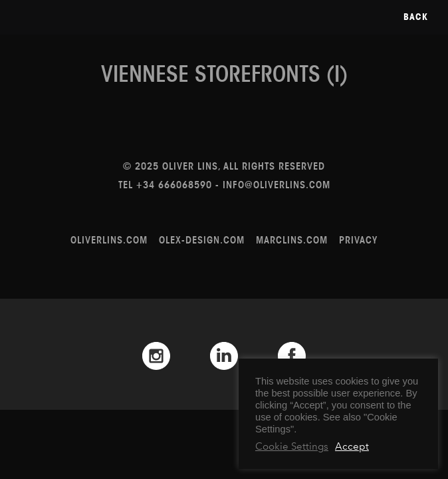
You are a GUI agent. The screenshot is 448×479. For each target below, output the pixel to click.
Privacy (358, 240)
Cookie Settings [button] (292, 446)
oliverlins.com (109, 240)
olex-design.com (202, 240)
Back (416, 17)
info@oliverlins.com (277, 185)
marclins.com (292, 240)
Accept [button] (352, 446)
